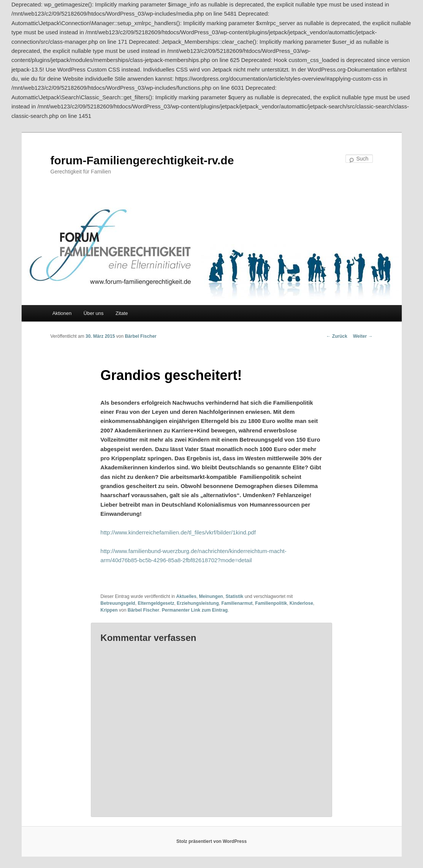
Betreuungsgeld (118, 603)
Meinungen (211, 596)
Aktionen (62, 313)
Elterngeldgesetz (156, 603)
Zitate (122, 313)
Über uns (94, 313)
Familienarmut (237, 603)
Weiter (363, 336)
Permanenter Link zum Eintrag (195, 610)
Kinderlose (301, 603)
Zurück (337, 336)
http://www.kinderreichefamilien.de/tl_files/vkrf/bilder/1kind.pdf (178, 532)
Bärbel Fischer (140, 336)
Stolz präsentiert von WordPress (211, 841)
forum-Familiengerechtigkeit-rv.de (142, 160)
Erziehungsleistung (198, 603)
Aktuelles (186, 596)
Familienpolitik (271, 603)
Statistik (235, 596)
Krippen (109, 610)
